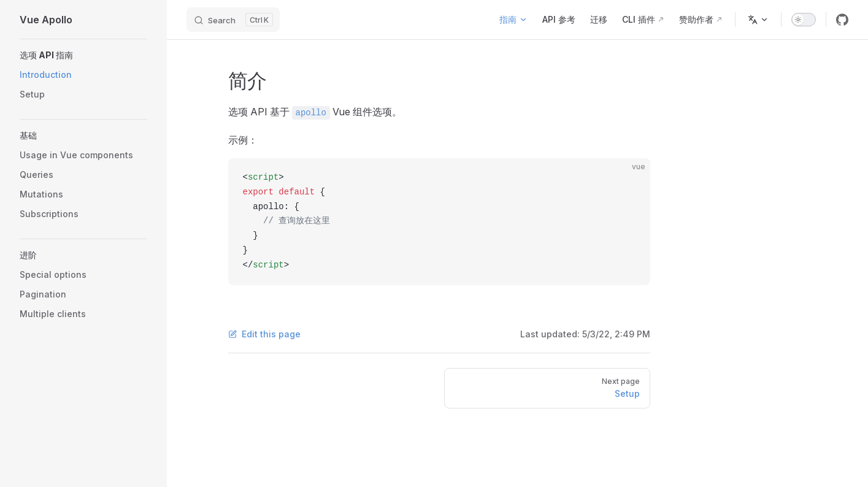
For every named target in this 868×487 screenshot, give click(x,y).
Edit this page (264, 334)
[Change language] (758, 20)
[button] (83, 55)
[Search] (233, 20)
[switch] (804, 20)
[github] (842, 20)
